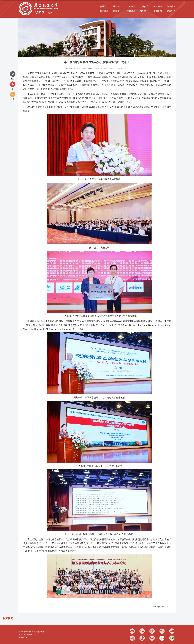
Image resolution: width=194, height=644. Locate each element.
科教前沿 (131, 6)
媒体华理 (131, 11)
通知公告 (158, 11)
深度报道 (171, 6)
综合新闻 (117, 6)
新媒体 (116, 11)
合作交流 (144, 6)
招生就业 (158, 6)
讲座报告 (171, 11)
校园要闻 (104, 6)
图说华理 (104, 11)
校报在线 (144, 11)
